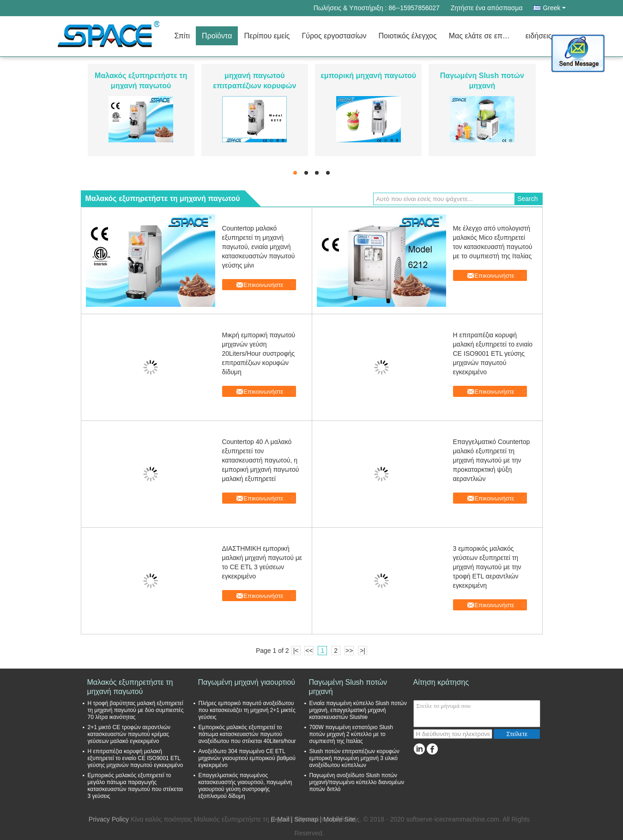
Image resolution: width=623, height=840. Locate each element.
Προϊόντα (217, 36)
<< (309, 651)
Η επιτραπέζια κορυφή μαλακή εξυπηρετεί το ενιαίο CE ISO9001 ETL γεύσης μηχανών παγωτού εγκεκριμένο (493, 353)
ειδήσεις (539, 36)
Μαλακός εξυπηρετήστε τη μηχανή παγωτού (130, 687)
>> (349, 651)
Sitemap (306, 819)
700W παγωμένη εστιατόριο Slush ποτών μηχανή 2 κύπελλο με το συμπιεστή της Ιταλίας (351, 734)
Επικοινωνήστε (263, 285)
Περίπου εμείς (267, 36)
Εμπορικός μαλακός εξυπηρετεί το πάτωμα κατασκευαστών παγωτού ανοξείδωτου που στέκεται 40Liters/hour (247, 734)
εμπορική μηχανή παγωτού (368, 76)
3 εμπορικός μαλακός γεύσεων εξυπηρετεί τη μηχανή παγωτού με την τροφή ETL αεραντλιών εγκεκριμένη (487, 567)
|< (296, 651)
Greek (554, 8)
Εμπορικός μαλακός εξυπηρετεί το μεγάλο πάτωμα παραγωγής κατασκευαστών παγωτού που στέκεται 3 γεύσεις (135, 786)
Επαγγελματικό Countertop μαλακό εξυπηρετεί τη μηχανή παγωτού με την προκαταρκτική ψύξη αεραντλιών (492, 460)
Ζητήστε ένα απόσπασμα (487, 8)
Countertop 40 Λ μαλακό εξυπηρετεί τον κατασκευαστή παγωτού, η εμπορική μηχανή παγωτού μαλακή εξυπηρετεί (261, 460)
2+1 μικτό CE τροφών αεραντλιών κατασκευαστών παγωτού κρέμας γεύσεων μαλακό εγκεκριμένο (129, 734)
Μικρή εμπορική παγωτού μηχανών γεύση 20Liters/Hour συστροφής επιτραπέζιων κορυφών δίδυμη (259, 353)
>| (363, 651)
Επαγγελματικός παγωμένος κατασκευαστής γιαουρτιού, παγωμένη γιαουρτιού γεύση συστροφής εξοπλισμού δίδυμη (245, 786)
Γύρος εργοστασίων (334, 36)
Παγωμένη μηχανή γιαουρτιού (247, 682)
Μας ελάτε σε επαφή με (484, 36)
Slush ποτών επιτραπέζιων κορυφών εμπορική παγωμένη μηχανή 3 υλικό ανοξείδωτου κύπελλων (354, 758)
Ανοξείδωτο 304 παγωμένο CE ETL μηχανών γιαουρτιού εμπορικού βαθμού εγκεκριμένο (247, 758)
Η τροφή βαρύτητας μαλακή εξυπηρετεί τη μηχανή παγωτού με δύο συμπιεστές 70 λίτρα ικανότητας (136, 710)
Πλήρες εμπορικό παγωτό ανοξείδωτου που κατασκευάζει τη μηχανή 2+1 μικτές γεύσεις (247, 710)
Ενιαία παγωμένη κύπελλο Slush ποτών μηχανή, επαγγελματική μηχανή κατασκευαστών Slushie (358, 710)
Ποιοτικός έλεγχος (407, 36)
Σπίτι (182, 36)
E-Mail (280, 819)
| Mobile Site (338, 819)
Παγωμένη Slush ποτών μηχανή (348, 687)
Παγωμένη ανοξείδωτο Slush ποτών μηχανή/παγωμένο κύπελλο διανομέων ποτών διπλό (357, 782)
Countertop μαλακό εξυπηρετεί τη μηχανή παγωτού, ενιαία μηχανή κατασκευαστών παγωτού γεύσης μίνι (259, 247)
